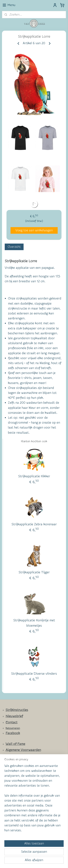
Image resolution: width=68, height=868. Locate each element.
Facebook (13, 733)
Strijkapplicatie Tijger (34, 572)
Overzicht (14, 247)
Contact (12, 722)
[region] (34, 800)
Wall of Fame (15, 744)
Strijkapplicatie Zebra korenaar (34, 524)
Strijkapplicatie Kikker (34, 476)
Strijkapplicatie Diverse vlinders (34, 674)
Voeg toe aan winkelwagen (34, 230)
